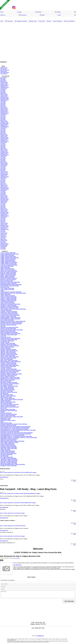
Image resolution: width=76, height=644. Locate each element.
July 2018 (3, 167)
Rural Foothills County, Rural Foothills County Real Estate (15, 428)
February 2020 (4, 163)
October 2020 (4, 153)
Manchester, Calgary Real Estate (9, 375)
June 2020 (3, 158)
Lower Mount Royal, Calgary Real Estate (11, 370)
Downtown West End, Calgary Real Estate (11, 324)
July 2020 (3, 157)
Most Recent (4, 78)
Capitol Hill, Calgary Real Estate (8, 298)
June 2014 (3, 219)
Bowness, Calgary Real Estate (8, 280)
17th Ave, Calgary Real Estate (8, 253)
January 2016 (4, 197)
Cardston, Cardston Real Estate (8, 299)
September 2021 (5, 141)
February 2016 (4, 196)
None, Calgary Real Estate (7, 387)
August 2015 (4, 202)
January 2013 (4, 233)
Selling (59, 12)
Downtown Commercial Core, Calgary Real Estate (13, 321)
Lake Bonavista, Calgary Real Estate (10, 365)
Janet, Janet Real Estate (7, 359)
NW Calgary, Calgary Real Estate (9, 392)
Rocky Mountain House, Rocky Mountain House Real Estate (15, 426)
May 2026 (3, 79)
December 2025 (4, 85)
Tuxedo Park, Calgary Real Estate (9, 459)
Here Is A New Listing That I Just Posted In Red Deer (13, 526)
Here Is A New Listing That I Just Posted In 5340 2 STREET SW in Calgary (18, 503)
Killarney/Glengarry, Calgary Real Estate (10, 362)
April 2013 (3, 232)
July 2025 (3, 90)
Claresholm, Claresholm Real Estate (9, 307)
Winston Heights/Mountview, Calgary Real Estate (13, 464)
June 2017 (3, 180)
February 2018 (4, 172)
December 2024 (4, 97)
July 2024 (3, 102)
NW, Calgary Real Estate (7, 395)
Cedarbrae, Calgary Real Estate (8, 300)
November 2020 (4, 152)
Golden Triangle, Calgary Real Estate (10, 346)
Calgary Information (22, 21)
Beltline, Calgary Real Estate (8, 276)
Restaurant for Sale (5, 419)
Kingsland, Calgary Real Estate (8, 363)
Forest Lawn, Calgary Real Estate (9, 340)
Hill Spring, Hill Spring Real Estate (9, 354)
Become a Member (69, 21)
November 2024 (4, 98)
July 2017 (3, 179)
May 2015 (3, 206)
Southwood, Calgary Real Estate (9, 447)
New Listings (4, 69)
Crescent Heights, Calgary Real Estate (10, 315)
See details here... (5, 498)
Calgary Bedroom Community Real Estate (11, 292)
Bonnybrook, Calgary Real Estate (9, 278)
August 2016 (4, 190)
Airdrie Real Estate (5, 267)
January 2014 (4, 224)
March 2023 (3, 120)
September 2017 (5, 177)
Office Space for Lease (6, 397)
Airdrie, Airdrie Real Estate (7, 269)
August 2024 (4, 101)
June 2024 (3, 103)
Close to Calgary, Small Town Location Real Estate (13, 309)
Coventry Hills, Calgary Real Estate (9, 314)
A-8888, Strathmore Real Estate (8, 264)
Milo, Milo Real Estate (6, 381)
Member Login (33, 21)
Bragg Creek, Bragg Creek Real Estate (10, 282)
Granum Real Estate (6, 348)
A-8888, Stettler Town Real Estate (9, 262)
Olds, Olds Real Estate (6, 403)
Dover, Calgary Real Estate (7, 320)
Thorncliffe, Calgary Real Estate (8, 458)
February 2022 (4, 135)
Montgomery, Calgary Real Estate (9, 382)
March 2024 (3, 107)
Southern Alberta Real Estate (8, 445)
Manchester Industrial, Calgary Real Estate (11, 374)
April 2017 (3, 183)
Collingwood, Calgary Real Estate (9, 313)
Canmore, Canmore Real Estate (8, 297)
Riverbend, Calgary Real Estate (8, 425)
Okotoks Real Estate (6, 401)
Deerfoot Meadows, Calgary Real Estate (10, 318)
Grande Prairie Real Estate (7, 347)
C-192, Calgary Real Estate (7, 288)
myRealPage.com (40, 636)
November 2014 (4, 213)
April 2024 (3, 106)
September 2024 (5, 100)
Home (2, 12)
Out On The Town (5, 70)
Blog (43, 15)
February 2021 (4, 150)
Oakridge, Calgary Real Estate (8, 396)
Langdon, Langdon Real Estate (8, 366)
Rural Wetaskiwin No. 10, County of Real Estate (12, 435)
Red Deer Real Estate (6, 413)
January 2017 (4, 186)
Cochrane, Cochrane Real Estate (9, 311)
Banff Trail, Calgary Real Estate (8, 272)
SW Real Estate (4, 456)
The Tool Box (4, 74)
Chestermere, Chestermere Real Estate (10, 304)
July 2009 (3, 248)
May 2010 (3, 242)
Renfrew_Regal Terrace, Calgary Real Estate (12, 417)
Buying (39, 12)
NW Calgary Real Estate (7, 391)
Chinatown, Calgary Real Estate (8, 305)
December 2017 (4, 174)
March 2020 (3, 162)
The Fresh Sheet (5, 72)
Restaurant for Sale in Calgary (8, 420)
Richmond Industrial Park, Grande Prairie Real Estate (14, 424)
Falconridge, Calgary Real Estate (9, 335)
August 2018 (4, 166)
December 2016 (4, 188)
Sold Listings (4, 71)
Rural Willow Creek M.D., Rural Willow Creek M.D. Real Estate (16, 436)
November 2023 (4, 111)
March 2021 (3, 149)
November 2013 (4, 227)
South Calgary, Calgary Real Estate (9, 442)
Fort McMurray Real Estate (7, 341)
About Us (3, 15)
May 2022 (3, 131)
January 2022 (4, 136)
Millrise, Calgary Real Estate (7, 380)
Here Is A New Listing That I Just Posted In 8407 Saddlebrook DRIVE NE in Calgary (20, 494)
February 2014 (4, 223)
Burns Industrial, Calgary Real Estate (10, 286)
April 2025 (3, 92)
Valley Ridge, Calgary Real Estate (9, 461)
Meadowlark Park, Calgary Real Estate (10, 379)
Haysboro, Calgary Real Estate (8, 349)
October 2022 (4, 125)
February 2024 (4, 108)
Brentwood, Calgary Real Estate (8, 283)
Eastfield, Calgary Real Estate (8, 331)
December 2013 (4, 226)
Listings (20, 12)
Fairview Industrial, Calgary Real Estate (10, 333)
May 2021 (3, 146)
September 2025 (5, 87)
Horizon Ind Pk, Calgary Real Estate (9, 357)
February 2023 (4, 122)
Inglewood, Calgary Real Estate (8, 358)
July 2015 (3, 204)
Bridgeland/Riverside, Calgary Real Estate (11, 284)
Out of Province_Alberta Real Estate (9, 404)
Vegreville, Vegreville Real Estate (9, 462)
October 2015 (4, 201)
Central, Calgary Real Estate (8, 303)
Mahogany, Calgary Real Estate (8, 373)
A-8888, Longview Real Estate (8, 261)
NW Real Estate (4, 393)
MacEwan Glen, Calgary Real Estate (10, 371)
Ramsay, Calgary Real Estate (8, 409)
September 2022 (5, 126)
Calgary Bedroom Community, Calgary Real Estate (13, 293)
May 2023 (3, 118)
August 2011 (4, 237)
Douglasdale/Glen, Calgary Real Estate (10, 319)
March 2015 (3, 208)
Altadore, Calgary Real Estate (8, 270)
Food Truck (3, 336)
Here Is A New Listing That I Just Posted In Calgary (12, 513)
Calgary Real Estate (5, 294)
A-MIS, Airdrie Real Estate (7, 266)
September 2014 (5, 216)
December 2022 (4, 123)
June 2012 (3, 235)
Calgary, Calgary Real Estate (8, 296)
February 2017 (4, 185)
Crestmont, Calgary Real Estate (8, 316)
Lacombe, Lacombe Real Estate (8, 364)
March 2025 (3, 93)
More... (75, 481)
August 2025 (4, 89)
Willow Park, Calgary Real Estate (9, 463)
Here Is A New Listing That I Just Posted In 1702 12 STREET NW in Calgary (18, 472)
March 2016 (3, 195)
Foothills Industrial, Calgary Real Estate (10, 338)
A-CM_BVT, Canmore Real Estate (9, 265)
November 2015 (4, 200)
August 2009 (4, 246)
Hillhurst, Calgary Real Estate (8, 355)
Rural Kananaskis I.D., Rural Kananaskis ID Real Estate (14, 429)
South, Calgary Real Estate (7, 444)
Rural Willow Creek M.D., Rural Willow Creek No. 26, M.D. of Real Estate (19, 437)
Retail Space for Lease (6, 423)
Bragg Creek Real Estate (7, 281)
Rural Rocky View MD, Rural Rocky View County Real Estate (16, 434)
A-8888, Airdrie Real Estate (7, 255)
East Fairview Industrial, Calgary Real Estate (12, 330)
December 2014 (4, 212)
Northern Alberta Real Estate (8, 390)
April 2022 (3, 133)
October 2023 (4, 112)
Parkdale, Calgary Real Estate (8, 406)
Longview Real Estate (6, 368)
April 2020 (3, 161)
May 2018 (3, 169)
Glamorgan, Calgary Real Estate (9, 344)
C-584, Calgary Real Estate (7, 289)
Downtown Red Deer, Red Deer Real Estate (11, 322)
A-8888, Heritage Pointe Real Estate (9, 258)
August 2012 (4, 234)
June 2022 (3, 130)
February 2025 (4, 95)
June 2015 (3, 205)
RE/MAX (3, 412)
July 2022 (3, 129)
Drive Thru (3, 326)
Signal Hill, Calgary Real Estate (8, 440)
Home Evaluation (58, 21)
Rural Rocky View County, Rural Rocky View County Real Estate (17, 433)
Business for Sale (5, 287)
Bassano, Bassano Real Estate (8, 275)
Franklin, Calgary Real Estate (8, 343)
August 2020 (4, 156)
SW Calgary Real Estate (6, 455)
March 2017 (3, 184)
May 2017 (3, 182)
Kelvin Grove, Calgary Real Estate (9, 360)
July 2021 (3, 144)
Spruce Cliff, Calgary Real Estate (9, 448)
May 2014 (3, 221)
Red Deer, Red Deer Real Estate (9, 414)
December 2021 (4, 138)
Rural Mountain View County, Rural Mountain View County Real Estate (18, 430)
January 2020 (4, 164)
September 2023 (5, 113)
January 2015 (4, 211)
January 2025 (4, 96)
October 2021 (4, 140)
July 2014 (3, 218)
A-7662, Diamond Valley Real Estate (10, 254)
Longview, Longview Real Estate (9, 369)
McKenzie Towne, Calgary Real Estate (10, 377)
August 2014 (4, 217)
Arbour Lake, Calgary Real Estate (9, 271)
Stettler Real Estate (5, 450)
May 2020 (3, 160)
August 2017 (4, 178)
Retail (2, 422)
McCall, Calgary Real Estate (7, 376)
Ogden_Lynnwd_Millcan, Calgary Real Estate (12, 400)
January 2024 (4, 109)
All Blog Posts (4, 68)
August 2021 (4, 142)
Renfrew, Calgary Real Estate (8, 415)
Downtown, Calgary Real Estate (8, 325)
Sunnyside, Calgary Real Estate (8, 453)
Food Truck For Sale (6, 337)
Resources (24, 15)
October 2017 (4, 175)
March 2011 (3, 239)
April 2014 (3, 222)
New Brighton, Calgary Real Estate (9, 386)
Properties (10, 21)
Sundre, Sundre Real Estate (7, 452)
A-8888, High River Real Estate (8, 259)
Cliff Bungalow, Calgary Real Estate (9, 308)
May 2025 (3, 91)
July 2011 (3, 238)
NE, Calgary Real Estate (7, 385)
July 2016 (3, 191)
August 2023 (4, 114)
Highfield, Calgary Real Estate (8, 352)
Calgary (2, 291)
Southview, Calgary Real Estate (8, 446)
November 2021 (4, 139)
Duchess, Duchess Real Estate (8, 329)
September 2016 (5, 189)
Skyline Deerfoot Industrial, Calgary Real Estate (12, 441)
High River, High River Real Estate (9, 351)
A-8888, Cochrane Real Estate (8, 256)
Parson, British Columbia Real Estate (10, 407)
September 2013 (5, 229)
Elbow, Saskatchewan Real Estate (9, 332)
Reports (49, 21)
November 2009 (4, 244)
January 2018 (4, 173)
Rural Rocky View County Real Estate (10, 431)
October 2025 (4, 86)
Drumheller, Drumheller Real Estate (9, 327)
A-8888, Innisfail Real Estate (8, 260)
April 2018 (3, 171)
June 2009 (3, 249)
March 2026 (3, 81)
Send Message (69, 601)
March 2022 (3, 134)
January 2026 (4, 84)
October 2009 (4, 245)
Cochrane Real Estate (6, 310)
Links (59, 15)
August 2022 (4, 128)
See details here (4, 477)
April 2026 (3, 80)
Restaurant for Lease (6, 418)
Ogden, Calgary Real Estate (7, 398)
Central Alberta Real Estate (7, 302)
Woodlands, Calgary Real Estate (9, 466)
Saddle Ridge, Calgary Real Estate (9, 439)
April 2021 (3, 147)
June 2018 (3, 168)
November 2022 (4, 124)
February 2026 (4, 82)
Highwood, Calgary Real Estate (8, 353)
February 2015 (4, 210)
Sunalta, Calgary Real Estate (8, 451)
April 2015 (3, 207)
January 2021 (4, 151)
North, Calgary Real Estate (7, 388)
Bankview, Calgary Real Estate (8, 273)
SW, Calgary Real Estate (7, 457)
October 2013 (4, 228)
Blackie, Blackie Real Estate (7, 277)
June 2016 (3, 193)
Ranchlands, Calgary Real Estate (9, 411)
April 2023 (3, 119)
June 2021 (3, 145)
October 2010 (4, 240)
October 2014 (4, 215)
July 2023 (3, 115)
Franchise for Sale (5, 342)
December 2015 (4, 199)
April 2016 (3, 194)
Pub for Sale (4, 408)
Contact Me (42, 21)
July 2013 (3, 230)
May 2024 (3, 104)
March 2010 (3, 243)
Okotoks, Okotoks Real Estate (8, 402)
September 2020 (5, 155)
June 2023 (3, 117)
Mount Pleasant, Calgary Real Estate (10, 384)
